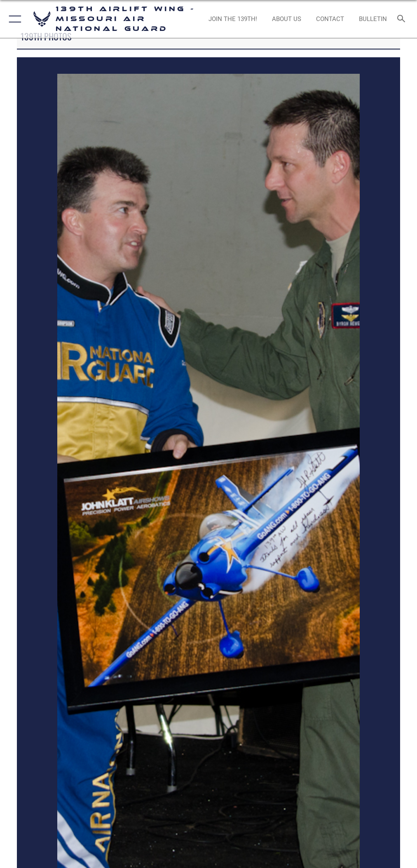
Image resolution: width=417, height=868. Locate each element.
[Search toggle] (403, 19)
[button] (13, 19)
